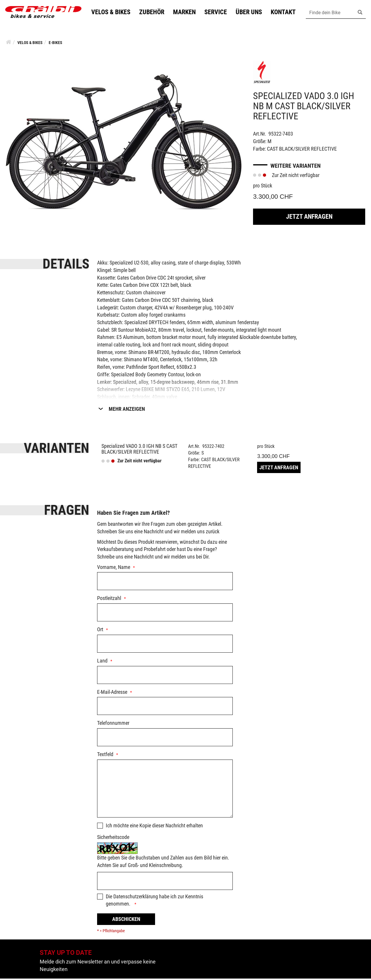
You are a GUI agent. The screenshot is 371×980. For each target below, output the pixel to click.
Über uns (251, 13)
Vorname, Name (114, 569)
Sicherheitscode (113, 838)
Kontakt (286, 13)
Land (102, 662)
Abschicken (126, 920)
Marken (187, 13)
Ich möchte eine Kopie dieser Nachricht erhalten (154, 827)
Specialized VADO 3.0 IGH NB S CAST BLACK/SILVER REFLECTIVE (139, 450)
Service (218, 13)
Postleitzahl (109, 600)
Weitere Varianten (295, 167)
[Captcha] (165, 882)
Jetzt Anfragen (309, 218)
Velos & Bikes (113, 13)
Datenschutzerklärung (136, 898)
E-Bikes (56, 44)
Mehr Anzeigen (127, 410)
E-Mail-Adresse (112, 693)
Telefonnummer (113, 724)
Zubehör (154, 13)
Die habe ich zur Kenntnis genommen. (154, 902)
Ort (100, 631)
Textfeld (105, 756)
